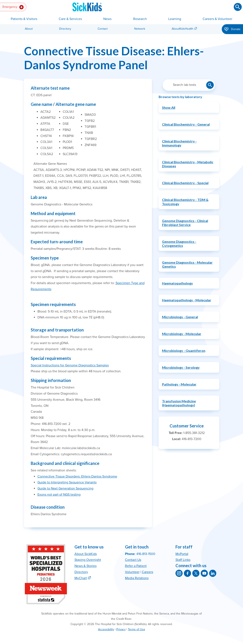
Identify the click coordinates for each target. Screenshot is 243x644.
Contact (103, 29)
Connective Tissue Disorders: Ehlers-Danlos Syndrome (77, 476)
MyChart (81, 578)
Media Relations (137, 578)
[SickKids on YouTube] (204, 573)
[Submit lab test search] (210, 85)
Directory (65, 29)
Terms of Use (137, 629)
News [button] (107, 19)
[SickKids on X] (196, 573)
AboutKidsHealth (183, 29)
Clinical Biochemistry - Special (185, 183)
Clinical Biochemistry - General (186, 124)
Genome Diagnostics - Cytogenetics (179, 243)
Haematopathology (177, 283)
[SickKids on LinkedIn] (213, 573)
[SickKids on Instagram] (179, 573)
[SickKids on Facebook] (187, 573)
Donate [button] (232, 29)
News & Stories (86, 566)
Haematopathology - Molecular (187, 300)
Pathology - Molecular (179, 384)
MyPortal (182, 554)
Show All (169, 107)
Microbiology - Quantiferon (184, 351)
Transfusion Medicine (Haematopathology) (179, 403)
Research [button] (140, 19)
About (29, 29)
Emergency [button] (13, 7)
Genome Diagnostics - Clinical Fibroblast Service (185, 223)
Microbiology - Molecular (182, 334)
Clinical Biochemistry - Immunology (179, 143)
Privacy (121, 629)
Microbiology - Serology (181, 367)
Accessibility (106, 629)
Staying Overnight (88, 560)
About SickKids (86, 554)
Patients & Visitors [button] (24, 19)
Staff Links (183, 560)
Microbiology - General (180, 317)
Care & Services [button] (70, 19)
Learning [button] (175, 19)
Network (140, 29)
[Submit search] (238, 7)
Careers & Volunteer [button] (217, 19)
